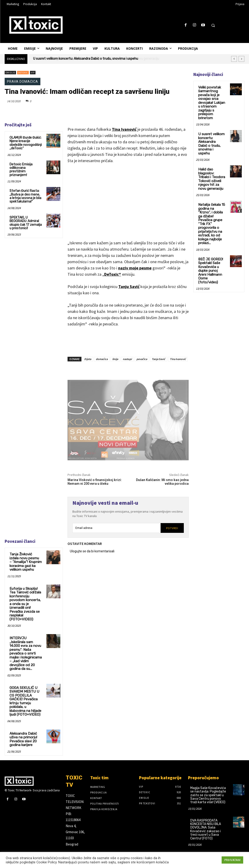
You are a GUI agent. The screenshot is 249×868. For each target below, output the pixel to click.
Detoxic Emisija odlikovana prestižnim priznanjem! (21, 170)
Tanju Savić (129, 287)
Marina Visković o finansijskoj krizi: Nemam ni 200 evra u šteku (95, 482)
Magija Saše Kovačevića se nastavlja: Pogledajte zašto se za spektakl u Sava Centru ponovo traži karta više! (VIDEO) (208, 775)
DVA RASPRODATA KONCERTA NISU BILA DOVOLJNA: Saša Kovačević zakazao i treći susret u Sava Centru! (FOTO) (206, 810)
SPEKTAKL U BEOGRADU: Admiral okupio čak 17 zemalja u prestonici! (26, 223)
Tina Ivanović (124, 129)
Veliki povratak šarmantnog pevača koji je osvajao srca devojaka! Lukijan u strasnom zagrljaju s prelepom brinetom (211, 102)
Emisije (10, 73)
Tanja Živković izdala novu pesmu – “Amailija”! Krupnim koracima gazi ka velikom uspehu (25, 561)
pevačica (142, 359)
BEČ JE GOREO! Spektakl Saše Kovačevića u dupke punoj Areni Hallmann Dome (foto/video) (211, 252)
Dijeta (88, 359)
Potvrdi (172, 528)
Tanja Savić (158, 359)
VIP (33, 73)
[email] (116, 528)
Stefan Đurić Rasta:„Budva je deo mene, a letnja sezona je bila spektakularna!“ (25, 196)
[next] (241, 59)
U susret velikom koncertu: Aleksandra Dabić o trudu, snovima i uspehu (86, 59)
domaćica (102, 359)
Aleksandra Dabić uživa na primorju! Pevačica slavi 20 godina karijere (23, 720)
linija (115, 359)
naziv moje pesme (135, 268)
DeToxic (23, 73)
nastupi (127, 359)
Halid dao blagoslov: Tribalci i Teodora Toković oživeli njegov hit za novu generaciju (211, 171)
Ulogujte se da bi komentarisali (92, 551)
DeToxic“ (113, 274)
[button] (213, 25)
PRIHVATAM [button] (232, 860)
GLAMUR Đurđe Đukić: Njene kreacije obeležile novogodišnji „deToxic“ (26, 143)
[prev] (234, 59)
